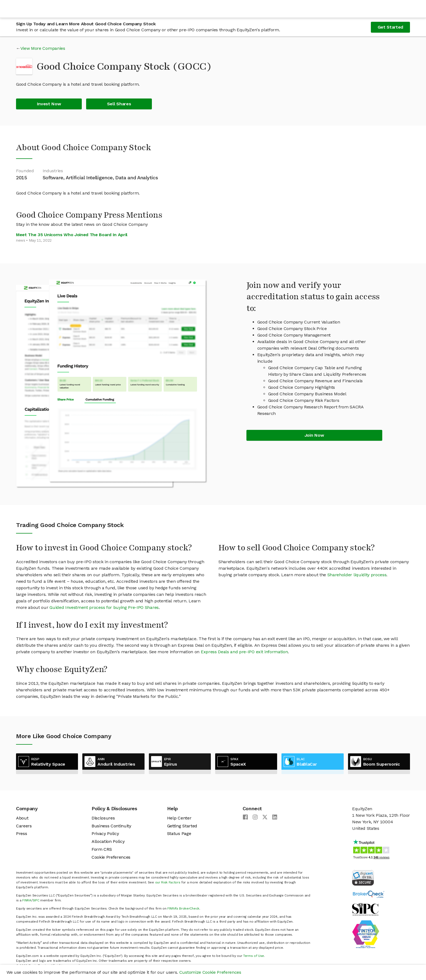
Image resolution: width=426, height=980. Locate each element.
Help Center (179, 818)
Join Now (314, 435)
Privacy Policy (105, 833)
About (22, 818)
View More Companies (43, 48)
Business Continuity (111, 826)
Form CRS (102, 849)
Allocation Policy (108, 841)
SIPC (36, 900)
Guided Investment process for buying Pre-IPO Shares (104, 607)
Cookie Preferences (111, 857)
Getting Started (182, 826)
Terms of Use (254, 956)
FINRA (27, 900)
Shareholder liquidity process (357, 575)
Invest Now (49, 104)
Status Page (179, 833)
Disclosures (103, 818)
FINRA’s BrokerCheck (183, 908)
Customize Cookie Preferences (210, 972)
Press (21, 833)
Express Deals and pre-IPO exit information (244, 652)
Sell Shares (119, 104)
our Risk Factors (168, 882)
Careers (24, 826)
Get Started (390, 27)
